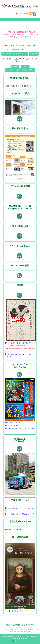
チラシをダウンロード (20, 179)
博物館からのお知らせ (14, 529)
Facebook (25, 66)
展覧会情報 (34, 54)
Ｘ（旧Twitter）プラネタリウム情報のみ (20, 70)
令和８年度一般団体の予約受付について (20, 514)
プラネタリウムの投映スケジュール (15, 54)
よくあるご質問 (22, 14)
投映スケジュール (12, 426)
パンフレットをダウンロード (20, 611)
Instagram (15, 66)
